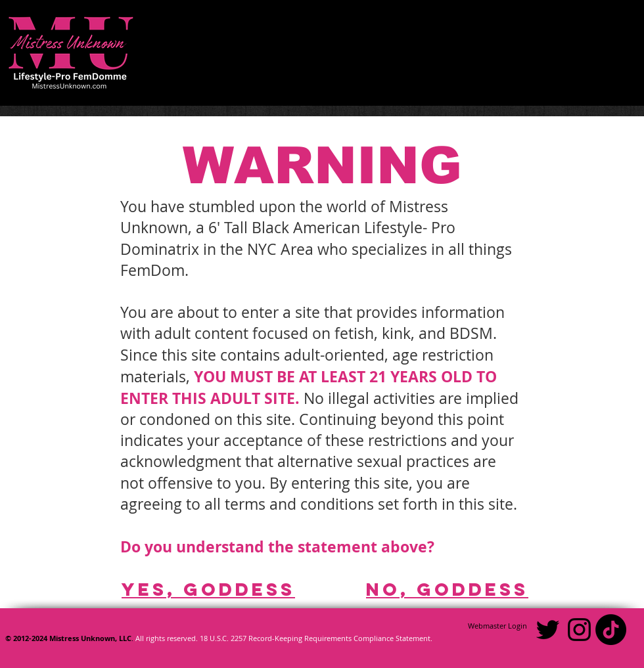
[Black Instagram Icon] (579, 630)
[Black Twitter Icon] (548, 630)
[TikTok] (611, 630)
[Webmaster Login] (497, 626)
